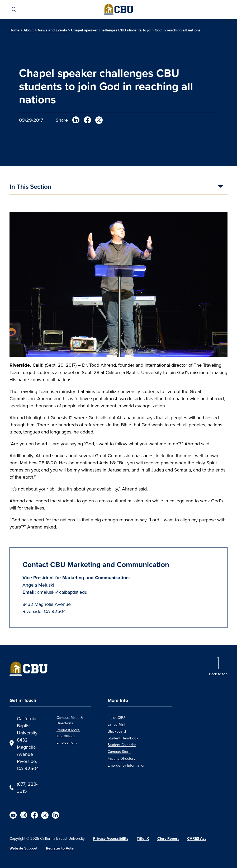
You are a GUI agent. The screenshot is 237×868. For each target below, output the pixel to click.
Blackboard (117, 731)
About (29, 30)
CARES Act (196, 839)
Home (15, 30)
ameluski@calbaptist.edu (62, 592)
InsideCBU (116, 718)
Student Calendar (122, 745)
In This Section (30, 187)
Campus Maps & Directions (70, 720)
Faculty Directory (122, 758)
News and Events (52, 30)
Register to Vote (60, 848)
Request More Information (68, 733)
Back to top (218, 674)
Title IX (143, 839)
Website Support (23, 848)
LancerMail (116, 724)
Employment (67, 742)
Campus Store (119, 752)
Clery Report (168, 839)
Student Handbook (123, 738)
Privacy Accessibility (111, 839)
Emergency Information (127, 765)
